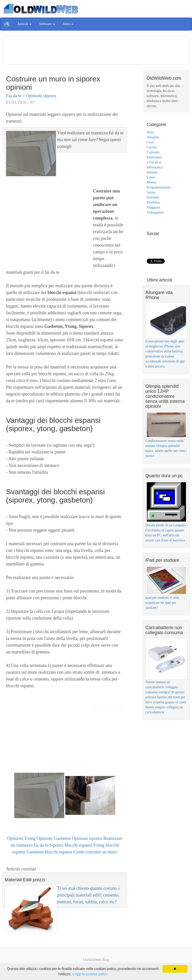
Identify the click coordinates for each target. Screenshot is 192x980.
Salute (151, 192)
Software (153, 197)
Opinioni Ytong (22, 838)
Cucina (152, 147)
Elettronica (154, 157)
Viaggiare (153, 207)
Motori (152, 182)
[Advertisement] (96, 49)
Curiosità (153, 152)
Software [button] (47, 24)
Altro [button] (68, 24)
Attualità (153, 137)
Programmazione (159, 187)
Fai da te (14, 96)
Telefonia (153, 202)
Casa (150, 142)
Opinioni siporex (41, 96)
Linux (151, 177)
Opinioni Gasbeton (54, 838)
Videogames (155, 212)
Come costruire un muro (95, 852)
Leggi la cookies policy (90, 974)
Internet (152, 172)
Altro (150, 132)
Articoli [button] (24, 24)
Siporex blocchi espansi (71, 845)
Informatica (155, 167)
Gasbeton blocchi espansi (50, 852)
